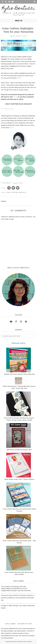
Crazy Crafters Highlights (17, 192)
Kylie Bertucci (18, 9)
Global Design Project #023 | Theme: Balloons (19, 479)
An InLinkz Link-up (7, 109)
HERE (19, 78)
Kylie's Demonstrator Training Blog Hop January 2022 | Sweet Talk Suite (19, 387)
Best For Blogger (28, 642)
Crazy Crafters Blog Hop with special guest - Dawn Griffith (19, 574)
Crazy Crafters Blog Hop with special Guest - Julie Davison (19, 542)
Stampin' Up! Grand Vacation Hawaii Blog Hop (19, 374)
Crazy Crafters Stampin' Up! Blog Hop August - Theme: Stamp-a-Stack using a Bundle (19, 419)
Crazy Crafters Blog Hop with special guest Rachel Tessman (19, 510)
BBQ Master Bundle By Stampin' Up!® (19, 450)
